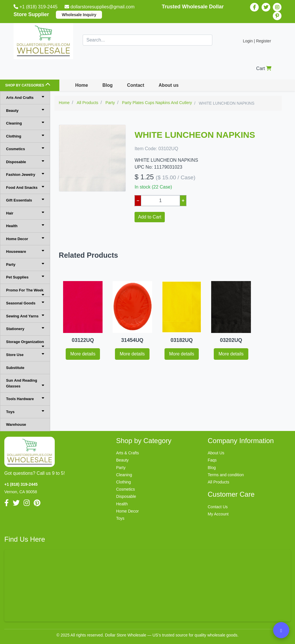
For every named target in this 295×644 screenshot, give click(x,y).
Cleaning (25, 123)
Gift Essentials (25, 200)
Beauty (25, 110)
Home (82, 85)
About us (169, 85)
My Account (218, 514)
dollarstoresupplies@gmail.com (100, 7)
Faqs (212, 460)
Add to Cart (150, 217)
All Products (219, 482)
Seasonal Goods (25, 303)
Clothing (25, 136)
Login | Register (257, 41)
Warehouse (16, 424)
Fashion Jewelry (25, 174)
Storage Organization (25, 344)
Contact (136, 85)
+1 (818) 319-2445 (36, 7)
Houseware (25, 251)
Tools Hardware (25, 399)
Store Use (25, 354)
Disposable (25, 162)
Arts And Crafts (25, 97)
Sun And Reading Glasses (25, 383)
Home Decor (25, 239)
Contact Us (218, 507)
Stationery (25, 328)
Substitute (15, 368)
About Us (216, 453)
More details (83, 354)
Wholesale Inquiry (79, 15)
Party (25, 264)
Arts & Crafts (127, 453)
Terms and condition (226, 475)
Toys (25, 412)
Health (25, 226)
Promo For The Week (25, 292)
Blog (107, 85)
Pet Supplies (25, 277)
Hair (25, 213)
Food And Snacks (25, 187)
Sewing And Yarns (25, 316)
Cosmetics (25, 149)
